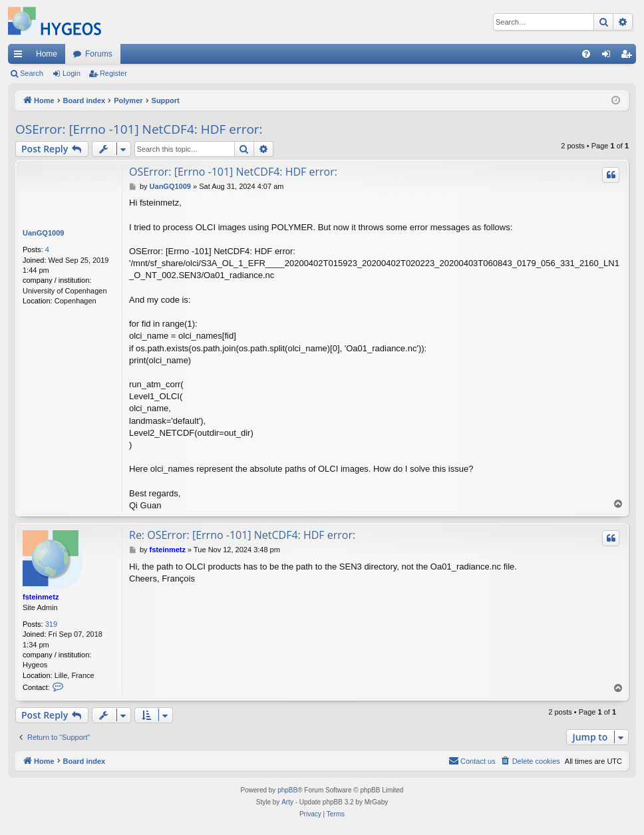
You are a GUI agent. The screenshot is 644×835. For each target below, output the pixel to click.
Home (47, 54)
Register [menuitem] (629, 57)
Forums (99, 54)
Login (72, 73)
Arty (287, 802)
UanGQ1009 (43, 233)
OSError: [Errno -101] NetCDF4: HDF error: (139, 129)
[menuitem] (586, 54)
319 (51, 624)
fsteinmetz (41, 597)
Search (32, 73)
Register (113, 73)
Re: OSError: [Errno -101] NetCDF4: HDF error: (242, 535)
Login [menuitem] (609, 57)
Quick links (21, 57)
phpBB (287, 790)
